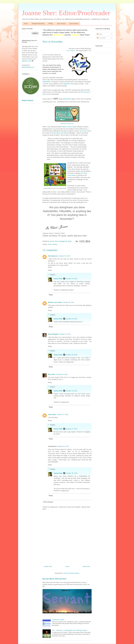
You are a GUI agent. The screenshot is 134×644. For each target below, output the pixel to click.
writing (55, 244)
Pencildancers (53, 256)
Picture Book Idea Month (60, 133)
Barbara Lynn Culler (55, 302)
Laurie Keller (72, 175)
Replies (53, 275)
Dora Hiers (52, 374)
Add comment (48, 502)
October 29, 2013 (63, 446)
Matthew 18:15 (27, 61)
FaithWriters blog (68, 84)
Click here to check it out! (67, 124)
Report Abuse (28, 100)
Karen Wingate (53, 334)
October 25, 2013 (64, 256)
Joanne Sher (58, 279)
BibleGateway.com (28, 67)
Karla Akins (52, 414)
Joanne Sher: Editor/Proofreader (66, 13)
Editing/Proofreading (38, 24)
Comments (101, 38)
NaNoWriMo (47, 82)
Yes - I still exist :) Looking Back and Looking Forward (69, 630)
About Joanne (61, 24)
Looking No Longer (58, 620)
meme (50, 244)
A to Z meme (71, 51)
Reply (50, 270)
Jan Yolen (84, 173)
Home (26, 24)
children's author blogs (68, 127)
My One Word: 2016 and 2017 (55, 579)
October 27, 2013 (62, 414)
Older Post (86, 566)
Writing (51, 24)
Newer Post (48, 566)
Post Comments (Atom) (72, 573)
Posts (100, 34)
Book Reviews (74, 24)
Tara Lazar (83, 131)
